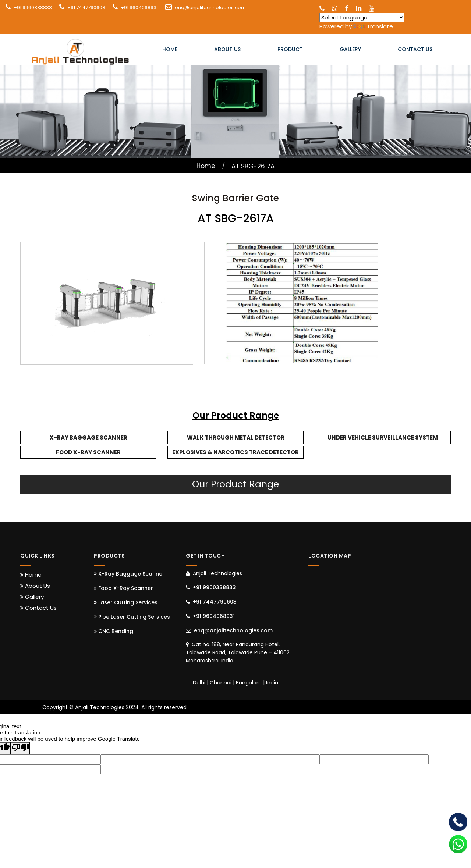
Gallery (350, 50)
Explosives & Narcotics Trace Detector (235, 452)
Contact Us (415, 50)
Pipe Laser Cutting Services (132, 617)
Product (290, 50)
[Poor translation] (20, 748)
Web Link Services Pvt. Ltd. (390, 707)
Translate (373, 26)
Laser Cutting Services (126, 602)
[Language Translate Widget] (362, 17)
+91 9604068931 (139, 8)
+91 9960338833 (33, 8)
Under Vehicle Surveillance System (383, 437)
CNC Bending (114, 631)
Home (170, 50)
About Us (227, 50)
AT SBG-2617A (253, 166)
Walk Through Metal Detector (236, 437)
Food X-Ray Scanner (88, 452)
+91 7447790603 (86, 8)
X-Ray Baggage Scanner (88, 437)
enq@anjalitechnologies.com (210, 8)
